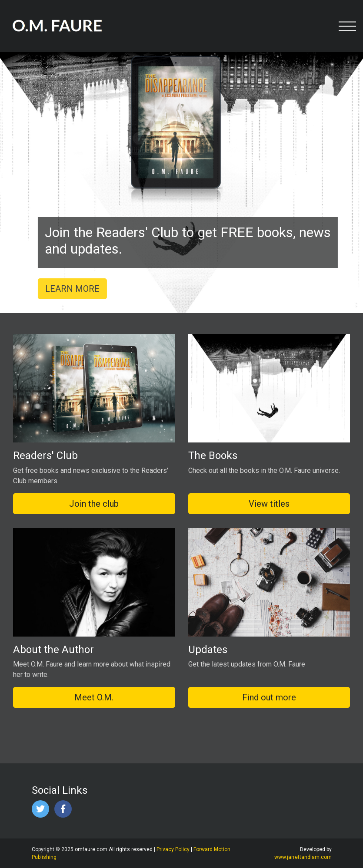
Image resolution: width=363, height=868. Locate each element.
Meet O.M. (94, 697)
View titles (269, 504)
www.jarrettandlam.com (303, 857)
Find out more (269, 697)
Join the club (94, 504)
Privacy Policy (173, 849)
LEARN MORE (76, 289)
